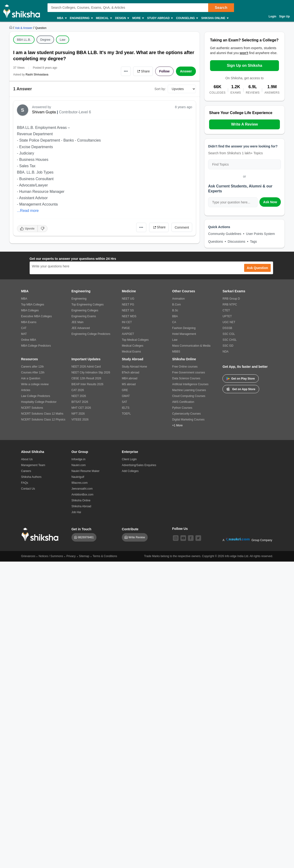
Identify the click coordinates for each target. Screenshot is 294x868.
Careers (26, 471)
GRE (125, 390)
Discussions (236, 242)
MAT (24, 334)
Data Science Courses (186, 378)
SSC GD (228, 346)
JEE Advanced (81, 328)
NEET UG (128, 299)
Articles (26, 390)
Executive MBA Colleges (37, 316)
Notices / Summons (51, 556)
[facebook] (191, 538)
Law (63, 40)
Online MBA (29, 340)
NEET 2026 (79, 396)
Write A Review (244, 124)
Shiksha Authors (31, 477)
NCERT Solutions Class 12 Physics (43, 420)
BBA (175, 316)
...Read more (28, 211)
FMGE (126, 328)
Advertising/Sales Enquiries (139, 465)
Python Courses (182, 408)
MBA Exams (29, 322)
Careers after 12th (33, 367)
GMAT (126, 396)
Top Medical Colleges (135, 340)
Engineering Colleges (85, 310)
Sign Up (284, 16)
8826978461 (86, 537)
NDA (225, 352)
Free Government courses (189, 373)
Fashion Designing (184, 328)
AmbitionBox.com (82, 495)
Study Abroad (160, 18)
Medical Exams (131, 352)
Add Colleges (130, 471)
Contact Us (28, 489)
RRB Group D (231, 299)
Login (272, 16)
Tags (254, 242)
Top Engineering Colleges (88, 305)
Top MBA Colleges (33, 305)
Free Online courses (185, 367)
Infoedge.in (78, 459)
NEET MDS (129, 316)
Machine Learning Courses (189, 390)
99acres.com (80, 483)
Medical (104, 18)
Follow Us (180, 529)
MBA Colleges (30, 310)
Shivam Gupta (44, 112)
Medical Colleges (133, 346)
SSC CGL (229, 334)
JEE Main (77, 322)
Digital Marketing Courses (188, 420)
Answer (186, 71)
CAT (24, 328)
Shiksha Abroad (81, 506)
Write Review (137, 537)
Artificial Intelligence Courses (190, 384)
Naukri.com (79, 465)
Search (221, 8)
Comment (182, 227)
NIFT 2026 (78, 414)
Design (122, 18)
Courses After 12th (33, 373)
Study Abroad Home (134, 367)
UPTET (227, 316)
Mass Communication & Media (191, 346)
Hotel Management (184, 334)
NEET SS (128, 310)
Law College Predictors (36, 396)
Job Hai (76, 512)
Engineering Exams (84, 316)
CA (174, 322)
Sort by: (160, 89)
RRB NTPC (230, 305)
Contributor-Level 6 (75, 112)
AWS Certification (183, 402)
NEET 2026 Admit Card (86, 367)
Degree (45, 40)
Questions (216, 242)
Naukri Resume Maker (85, 471)
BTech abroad (131, 373)
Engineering (81, 18)
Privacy (71, 556)
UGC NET (229, 322)
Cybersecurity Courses (186, 414)
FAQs (25, 483)
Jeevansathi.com (82, 489)
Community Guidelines (225, 234)
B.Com (177, 305)
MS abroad (129, 384)
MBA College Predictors (36, 346)
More (138, 18)
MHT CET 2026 (81, 408)
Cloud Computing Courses (189, 396)
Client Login (129, 459)
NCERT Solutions (32, 408)
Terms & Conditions (105, 556)
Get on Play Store (241, 379)
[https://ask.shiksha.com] (24, 28)
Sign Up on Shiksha (244, 65)
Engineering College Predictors (91, 334)
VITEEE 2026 (80, 420)
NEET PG (128, 305)
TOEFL (126, 414)
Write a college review (35, 384)
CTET (226, 310)
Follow (164, 71)
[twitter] (198, 538)
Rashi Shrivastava (37, 75)
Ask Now (270, 202)
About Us (27, 459)
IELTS (126, 408)
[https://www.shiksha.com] (11, 28)
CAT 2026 (78, 390)
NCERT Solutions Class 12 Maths (42, 414)
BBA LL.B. (24, 40)
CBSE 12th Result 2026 (86, 378)
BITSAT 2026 (80, 402)
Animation (178, 299)
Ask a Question (31, 378)
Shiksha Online (215, 18)
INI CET (127, 322)
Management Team (33, 465)
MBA (62, 18)
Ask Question (257, 268)
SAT (124, 402)
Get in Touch (81, 529)
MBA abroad (130, 378)
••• (126, 71)
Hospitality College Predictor (39, 402)
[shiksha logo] (41, 534)
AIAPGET (128, 334)
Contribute (130, 529)
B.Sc (175, 310)
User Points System (260, 234)
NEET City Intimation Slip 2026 (91, 373)
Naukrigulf (78, 477)
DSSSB (227, 328)
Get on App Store (241, 389)
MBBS (176, 352)
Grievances (28, 556)
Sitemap (84, 556)
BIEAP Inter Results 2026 (87, 384)
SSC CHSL (230, 340)
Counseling (187, 18)
